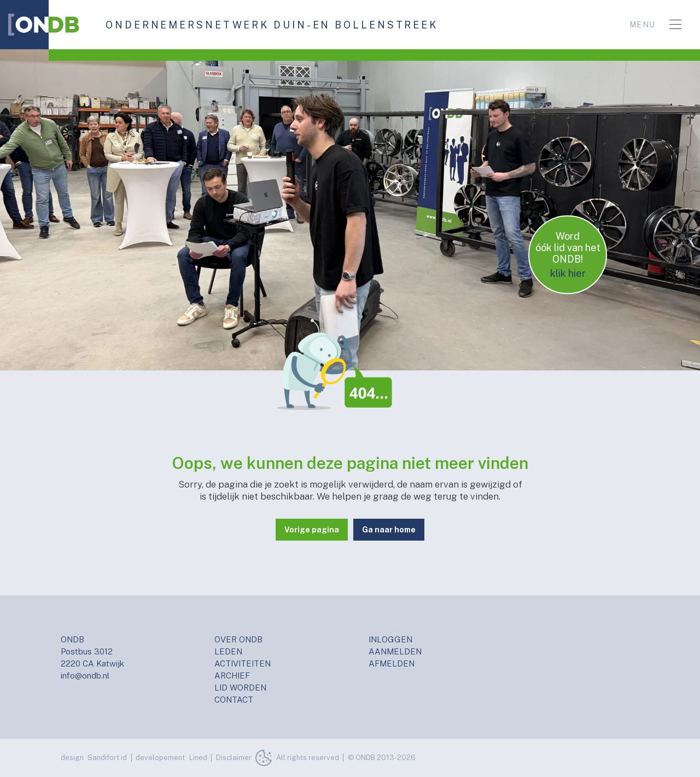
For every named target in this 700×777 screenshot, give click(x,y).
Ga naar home (389, 530)
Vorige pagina (312, 530)
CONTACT (234, 700)
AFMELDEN (392, 663)
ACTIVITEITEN (243, 663)
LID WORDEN (240, 688)
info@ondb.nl (85, 675)
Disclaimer (234, 758)
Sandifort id (107, 758)
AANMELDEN (395, 651)
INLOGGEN (390, 639)
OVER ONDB (238, 639)
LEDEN (228, 651)
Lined (198, 758)
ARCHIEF (232, 675)
